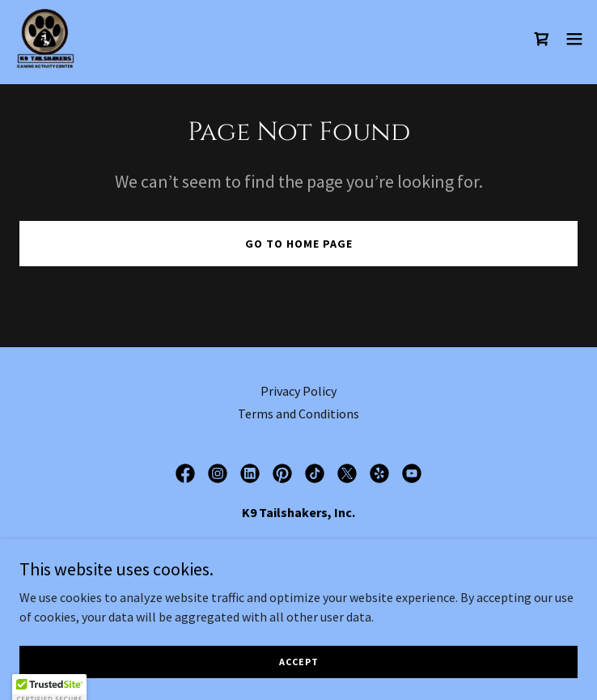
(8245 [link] (334, 577)
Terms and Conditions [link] (298, 414)
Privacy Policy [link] (298, 391)
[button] (574, 39)
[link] (45, 39)
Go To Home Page (299, 244)
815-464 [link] (265, 577)
